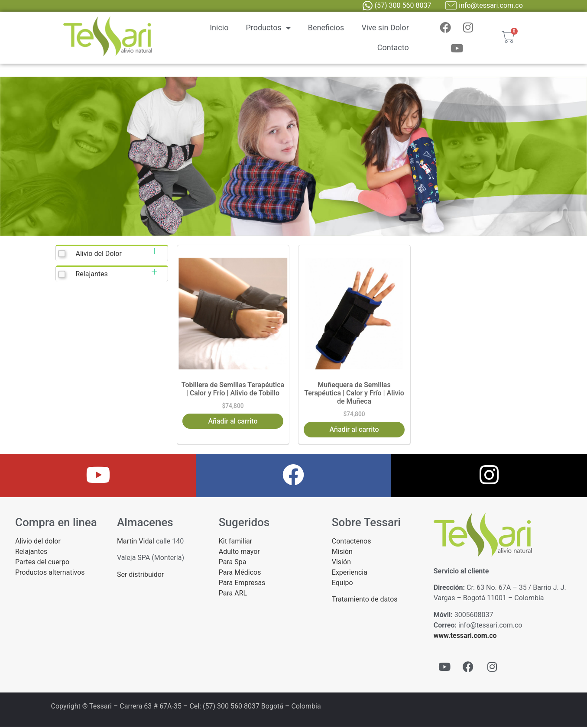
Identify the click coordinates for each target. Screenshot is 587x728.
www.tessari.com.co (465, 637)
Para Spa (233, 563)
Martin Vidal (136, 542)
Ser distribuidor (140, 576)
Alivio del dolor (38, 542)
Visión (341, 563)
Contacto (393, 48)
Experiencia (350, 574)
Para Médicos (240, 574)
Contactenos (352, 542)
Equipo (342, 584)
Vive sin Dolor (385, 28)
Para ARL (233, 594)
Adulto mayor (239, 553)
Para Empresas (242, 584)
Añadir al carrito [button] (233, 422)
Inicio (219, 28)
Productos (268, 29)
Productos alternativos (50, 574)
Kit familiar (235, 542)
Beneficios (326, 28)
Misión (342, 553)
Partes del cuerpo (42, 563)
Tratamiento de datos (365, 601)
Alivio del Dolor (98, 255)
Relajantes (91, 276)
